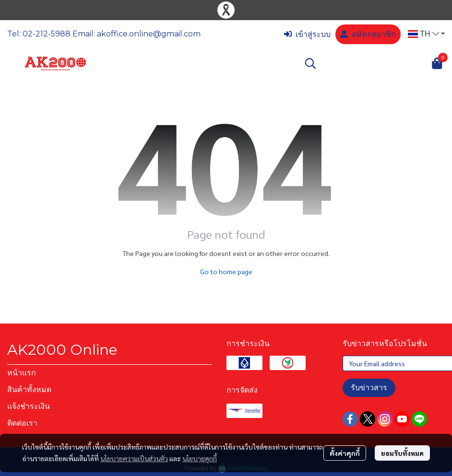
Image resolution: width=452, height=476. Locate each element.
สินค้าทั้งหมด (29, 389)
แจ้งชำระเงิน (29, 406)
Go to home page (226, 271)
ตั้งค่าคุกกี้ (345, 453)
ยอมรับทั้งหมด (402, 453)
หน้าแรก (22, 373)
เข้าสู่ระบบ (307, 34)
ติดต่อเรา (22, 423)
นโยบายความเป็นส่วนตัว (134, 458)
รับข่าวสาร (369, 388)
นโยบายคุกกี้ (200, 458)
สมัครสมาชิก (368, 34)
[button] (426, 34)
